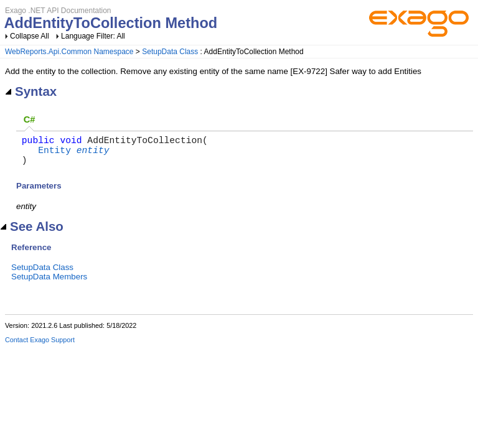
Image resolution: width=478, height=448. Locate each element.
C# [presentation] (30, 119)
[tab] (29, 120)
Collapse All (30, 36)
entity (93, 154)
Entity (54, 154)
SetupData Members (49, 284)
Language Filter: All (93, 36)
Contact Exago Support (40, 347)
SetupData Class (170, 52)
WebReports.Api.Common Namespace (69, 52)
